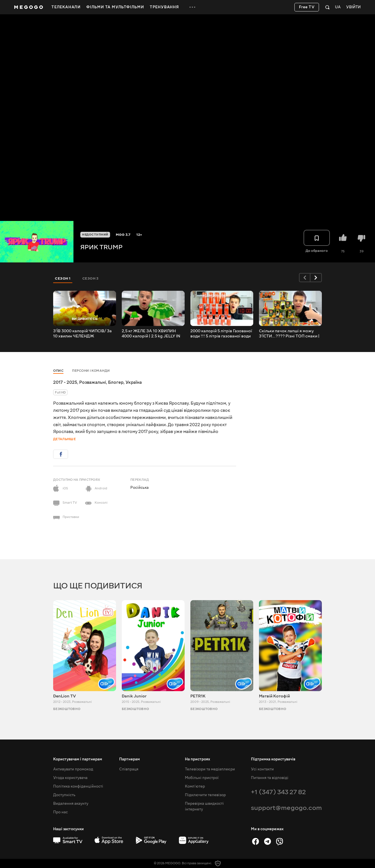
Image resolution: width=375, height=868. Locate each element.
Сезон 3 (90, 278)
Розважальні (93, 382)
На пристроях (198, 759)
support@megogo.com (286, 808)
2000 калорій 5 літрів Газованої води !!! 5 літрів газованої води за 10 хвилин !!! (221, 334)
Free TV (307, 7)
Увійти (353, 7)
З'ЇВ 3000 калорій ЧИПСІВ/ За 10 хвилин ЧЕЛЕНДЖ (82, 334)
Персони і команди (91, 371)
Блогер (116, 382)
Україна (134, 382)
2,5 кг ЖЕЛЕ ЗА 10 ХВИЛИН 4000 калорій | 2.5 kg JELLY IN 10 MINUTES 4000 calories (151, 334)
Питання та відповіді (270, 778)
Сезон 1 (63, 278)
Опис (58, 371)
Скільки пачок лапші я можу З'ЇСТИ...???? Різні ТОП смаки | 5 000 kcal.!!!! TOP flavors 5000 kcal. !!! (290, 334)
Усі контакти (262, 769)
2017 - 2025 (65, 382)
